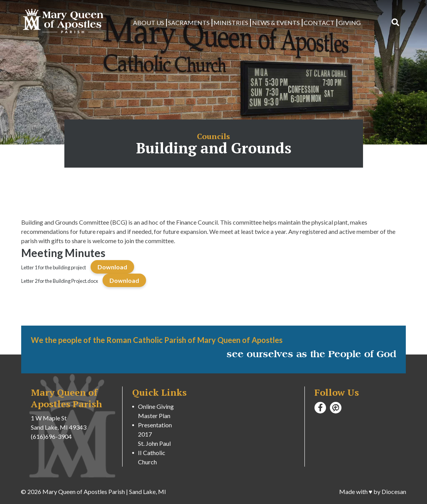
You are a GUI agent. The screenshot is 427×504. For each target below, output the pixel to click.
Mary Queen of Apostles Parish (84, 491)
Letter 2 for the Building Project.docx (60, 281)
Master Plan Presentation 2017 (155, 425)
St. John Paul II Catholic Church (154, 453)
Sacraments (189, 23)
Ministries (231, 23)
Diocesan (394, 491)
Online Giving (156, 406)
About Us (149, 23)
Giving (350, 23)
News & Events (276, 23)
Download (112, 267)
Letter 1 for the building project (54, 267)
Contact (319, 23)
